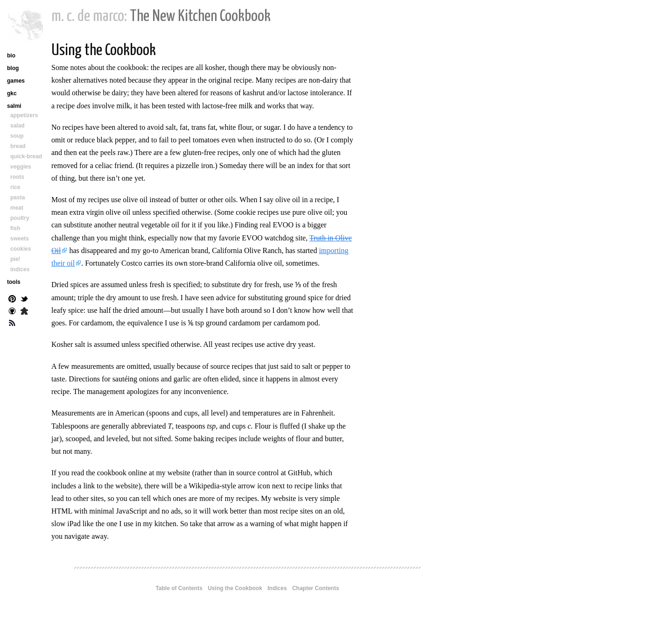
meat (17, 208)
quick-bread (26, 156)
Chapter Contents (316, 588)
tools (14, 282)
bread (18, 146)
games (16, 81)
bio (11, 56)
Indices (277, 588)
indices (20, 269)
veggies (21, 167)
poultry (20, 218)
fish (15, 228)
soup (17, 136)
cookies (21, 249)
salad (17, 126)
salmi (14, 106)
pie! (15, 259)
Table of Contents (179, 588)
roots (17, 177)
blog (13, 68)
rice (15, 187)
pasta (17, 197)
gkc (12, 93)
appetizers (24, 115)
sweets (20, 239)
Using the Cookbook (235, 588)
